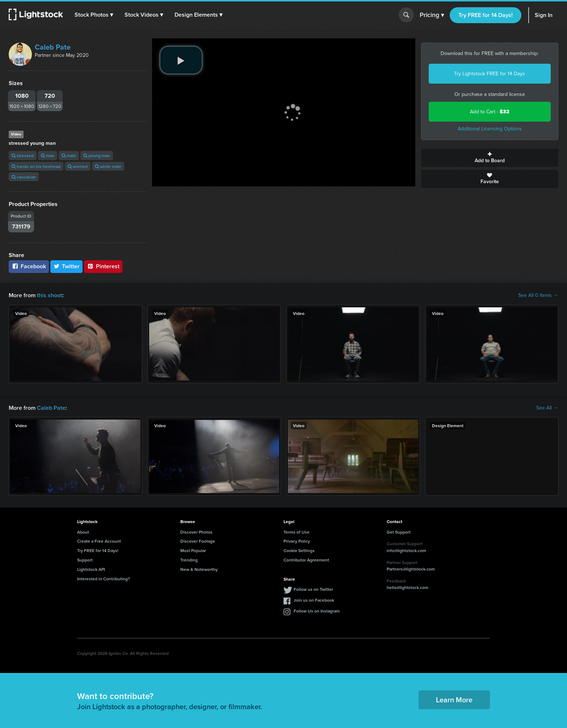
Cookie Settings (299, 550)
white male (108, 166)
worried (78, 166)
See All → (547, 408)
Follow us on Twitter (313, 589)
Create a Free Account (99, 541)
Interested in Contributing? (104, 579)
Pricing (432, 15)
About (83, 532)
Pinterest (103, 266)
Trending (189, 560)
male (69, 155)
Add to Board (490, 158)
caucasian (24, 177)
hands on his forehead (36, 166)
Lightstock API (91, 569)
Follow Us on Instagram (317, 611)
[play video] (181, 60)
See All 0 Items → (538, 295)
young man (97, 155)
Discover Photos (196, 532)
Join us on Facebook (314, 600)
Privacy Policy (297, 541)
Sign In (544, 15)
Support (85, 560)
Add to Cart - (490, 112)
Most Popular (193, 550)
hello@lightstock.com (408, 587)
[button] (94, 15)
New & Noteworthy (199, 569)
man (48, 155)
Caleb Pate (53, 47)
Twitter (67, 266)
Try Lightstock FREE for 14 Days (490, 74)
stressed (23, 155)
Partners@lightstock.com (411, 569)
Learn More (454, 700)
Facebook (29, 266)
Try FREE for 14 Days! (486, 15)
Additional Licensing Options (490, 129)
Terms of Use (297, 532)
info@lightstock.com (406, 550)
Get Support (399, 532)
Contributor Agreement (306, 560)
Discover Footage (198, 541)
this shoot (50, 295)
